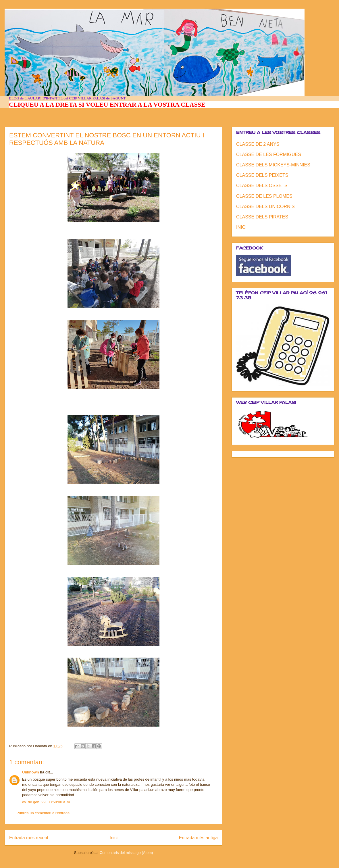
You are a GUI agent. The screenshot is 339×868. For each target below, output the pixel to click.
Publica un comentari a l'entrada (43, 813)
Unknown (31, 772)
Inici (114, 838)
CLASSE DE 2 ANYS (258, 144)
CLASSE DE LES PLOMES (264, 196)
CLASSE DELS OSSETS (262, 186)
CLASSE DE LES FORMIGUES (269, 154)
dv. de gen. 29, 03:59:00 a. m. (47, 802)
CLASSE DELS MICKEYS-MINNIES (273, 165)
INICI (241, 227)
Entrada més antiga (198, 838)
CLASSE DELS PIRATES (262, 217)
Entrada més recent (29, 838)
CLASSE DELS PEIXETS (262, 175)
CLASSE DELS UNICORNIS (265, 207)
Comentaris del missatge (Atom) (126, 853)
